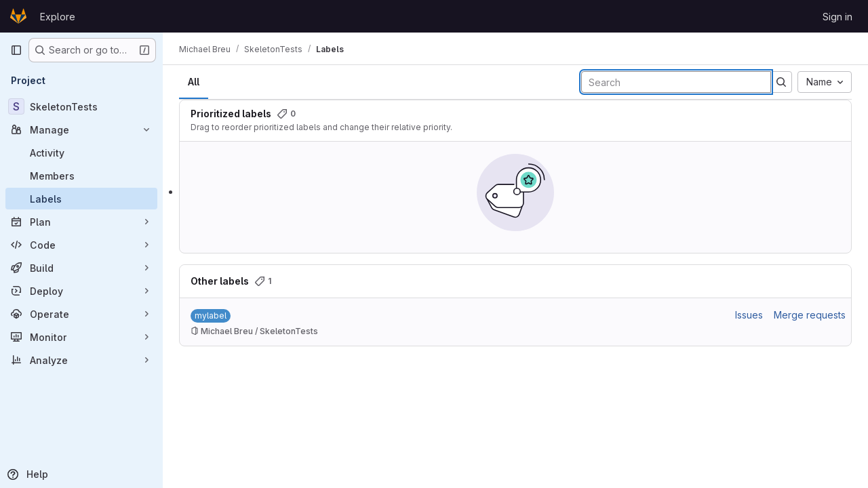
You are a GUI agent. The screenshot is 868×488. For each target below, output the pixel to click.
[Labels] (81, 199)
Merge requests (810, 315)
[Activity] (81, 152)
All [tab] (194, 82)
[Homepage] (18, 16)
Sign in (837, 17)
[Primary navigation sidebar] (16, 50)
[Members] (81, 176)
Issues (749, 315)
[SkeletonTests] (81, 106)
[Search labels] (676, 82)
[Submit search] (781, 82)
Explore (58, 17)
